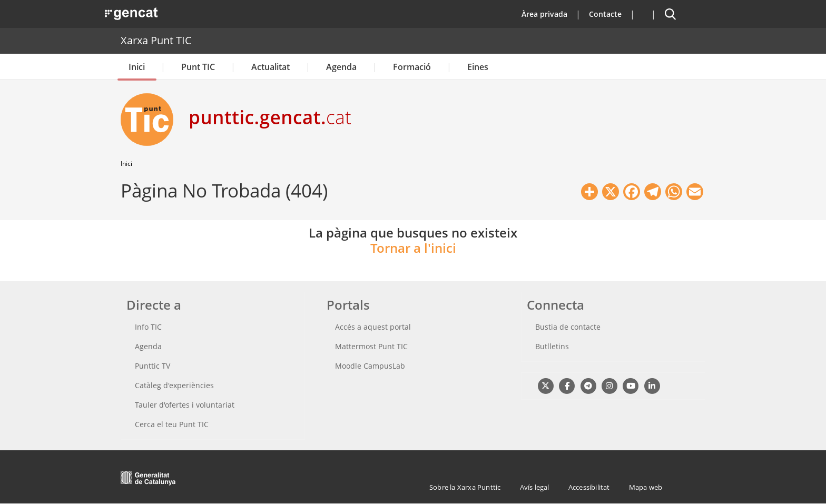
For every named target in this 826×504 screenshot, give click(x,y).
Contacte (605, 14)
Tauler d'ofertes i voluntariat (185, 405)
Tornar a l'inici (413, 248)
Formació (412, 67)
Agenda (341, 67)
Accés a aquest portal (373, 327)
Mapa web (646, 487)
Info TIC (148, 327)
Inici (137, 67)
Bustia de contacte (568, 327)
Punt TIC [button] (198, 67)
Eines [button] (478, 67)
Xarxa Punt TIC (156, 40)
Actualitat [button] (271, 67)
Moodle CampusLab (370, 366)
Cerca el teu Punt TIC (172, 424)
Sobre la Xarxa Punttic (465, 487)
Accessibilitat (589, 487)
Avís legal (535, 487)
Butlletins (552, 346)
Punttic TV (153, 366)
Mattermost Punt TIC (371, 346)
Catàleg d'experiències (174, 385)
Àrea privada (544, 14)
